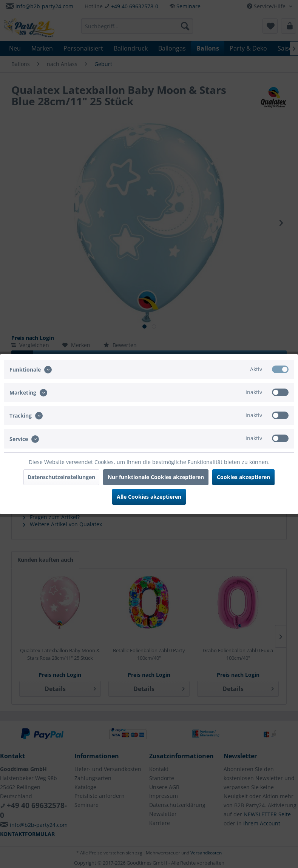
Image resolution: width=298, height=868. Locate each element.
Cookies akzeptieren (243, 477)
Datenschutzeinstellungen (61, 477)
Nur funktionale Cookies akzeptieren (156, 477)
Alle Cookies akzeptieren (149, 497)
